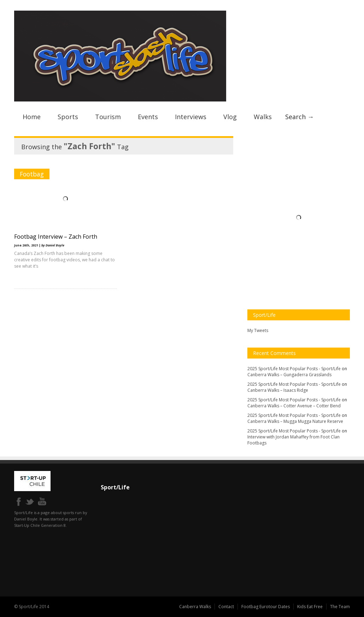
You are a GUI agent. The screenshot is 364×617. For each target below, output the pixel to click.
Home (32, 117)
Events (148, 117)
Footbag (32, 174)
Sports (68, 117)
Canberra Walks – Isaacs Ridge (278, 390)
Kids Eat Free (310, 607)
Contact (226, 607)
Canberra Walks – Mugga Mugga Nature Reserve (295, 421)
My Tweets (258, 330)
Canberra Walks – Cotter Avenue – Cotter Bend (294, 406)
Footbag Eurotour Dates (266, 607)
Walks (263, 117)
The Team (340, 607)
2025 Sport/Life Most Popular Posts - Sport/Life (294, 369)
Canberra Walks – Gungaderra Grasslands (289, 375)
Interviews (191, 117)
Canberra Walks (195, 607)
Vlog (230, 117)
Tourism (108, 117)
